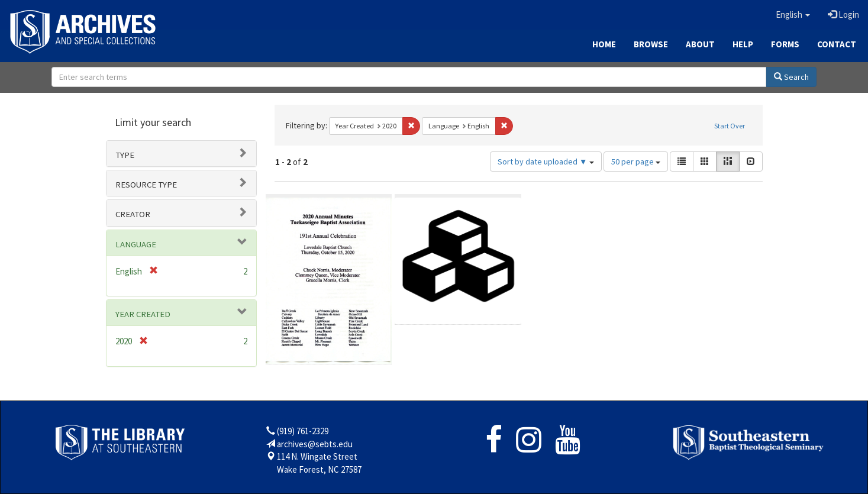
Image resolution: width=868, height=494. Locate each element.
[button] (793, 15)
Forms (785, 44)
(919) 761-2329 (303, 431)
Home (604, 44)
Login (843, 14)
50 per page (636, 162)
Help (743, 44)
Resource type (146, 185)
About (700, 44)
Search (791, 77)
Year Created (143, 314)
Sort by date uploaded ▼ (546, 162)
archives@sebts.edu (315, 444)
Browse (651, 44)
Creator (133, 214)
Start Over (730, 126)
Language (136, 244)
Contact (837, 44)
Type (125, 155)
